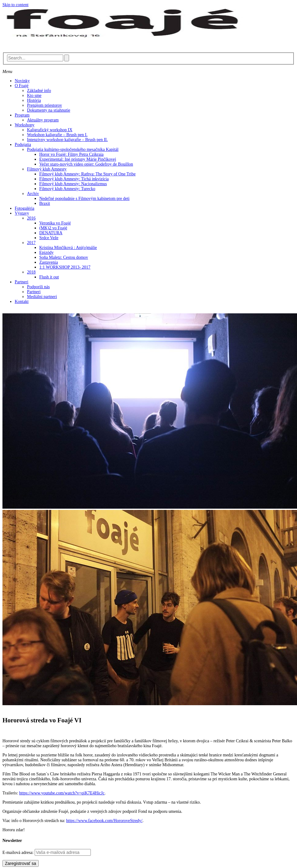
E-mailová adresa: (19, 853)
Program (22, 115)
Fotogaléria (25, 208)
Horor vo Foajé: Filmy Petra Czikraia (71, 154)
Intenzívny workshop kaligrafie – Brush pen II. (67, 140)
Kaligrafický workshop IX (50, 130)
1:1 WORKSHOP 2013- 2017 (65, 267)
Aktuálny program (43, 120)
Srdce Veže (49, 238)
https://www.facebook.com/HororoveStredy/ (104, 821)
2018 (31, 272)
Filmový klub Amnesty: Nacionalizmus (73, 184)
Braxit (45, 203)
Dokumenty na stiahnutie (49, 110)
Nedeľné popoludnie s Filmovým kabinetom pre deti (84, 199)
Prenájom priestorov (44, 105)
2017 (31, 243)
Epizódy (46, 252)
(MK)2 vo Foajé (53, 228)
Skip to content (15, 5)
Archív (33, 194)
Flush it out (49, 277)
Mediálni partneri (42, 297)
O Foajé (22, 86)
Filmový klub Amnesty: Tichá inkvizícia (74, 179)
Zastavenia (49, 262)
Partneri (21, 282)
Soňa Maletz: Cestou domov (64, 257)
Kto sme (34, 96)
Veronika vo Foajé (55, 223)
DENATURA (51, 233)
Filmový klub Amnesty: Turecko (67, 189)
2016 (31, 218)
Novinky (22, 81)
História (34, 100)
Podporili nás (38, 287)
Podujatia (23, 145)
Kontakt (22, 302)
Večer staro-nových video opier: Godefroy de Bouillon (86, 164)
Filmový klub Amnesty (47, 169)
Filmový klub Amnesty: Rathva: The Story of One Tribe (87, 174)
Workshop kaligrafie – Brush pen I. (57, 135)
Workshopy (25, 125)
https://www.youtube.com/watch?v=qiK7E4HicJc (62, 793)
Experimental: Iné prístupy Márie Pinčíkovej (78, 159)
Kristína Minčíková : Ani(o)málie (68, 248)
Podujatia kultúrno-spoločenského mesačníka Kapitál (73, 149)
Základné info (39, 91)
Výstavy (22, 213)
